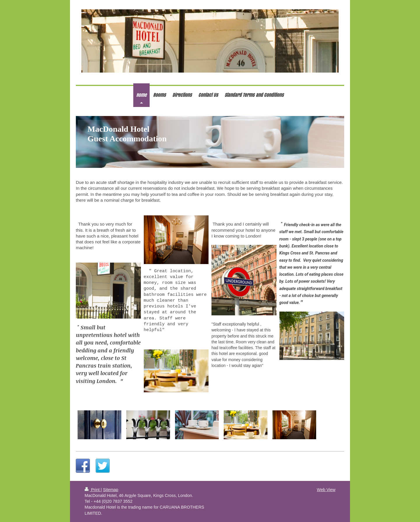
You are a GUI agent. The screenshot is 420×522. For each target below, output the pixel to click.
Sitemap (111, 490)
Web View (326, 490)
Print (93, 490)
